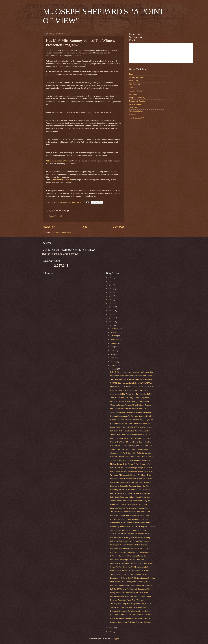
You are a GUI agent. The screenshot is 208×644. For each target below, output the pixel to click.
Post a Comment (55, 216)
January (114, 369)
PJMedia (133, 115)
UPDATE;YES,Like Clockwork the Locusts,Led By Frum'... (132, 420)
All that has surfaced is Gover (58, 161)
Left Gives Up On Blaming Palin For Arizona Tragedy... (131, 538)
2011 (111, 325)
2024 (111, 278)
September (115, 339)
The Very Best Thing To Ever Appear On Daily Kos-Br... (131, 604)
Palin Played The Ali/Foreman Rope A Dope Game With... (132, 468)
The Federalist (135, 84)
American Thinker (136, 91)
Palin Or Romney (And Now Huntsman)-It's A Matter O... (131, 372)
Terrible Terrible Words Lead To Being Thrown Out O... (131, 460)
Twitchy (132, 87)
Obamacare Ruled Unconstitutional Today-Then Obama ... (132, 376)
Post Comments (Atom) (62, 232)
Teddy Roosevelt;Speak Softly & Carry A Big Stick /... (130, 398)
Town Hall (133, 108)
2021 (111, 289)
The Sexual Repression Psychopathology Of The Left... (131, 574)
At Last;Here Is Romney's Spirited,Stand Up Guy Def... (131, 501)
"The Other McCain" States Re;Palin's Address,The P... (131, 523)
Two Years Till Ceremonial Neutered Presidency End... (131, 475)
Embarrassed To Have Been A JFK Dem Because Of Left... (132, 578)
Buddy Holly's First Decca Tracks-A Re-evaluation (129, 593)
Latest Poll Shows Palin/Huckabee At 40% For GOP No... (132, 479)
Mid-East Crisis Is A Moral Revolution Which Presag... (131, 409)
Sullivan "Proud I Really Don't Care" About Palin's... (130, 607)
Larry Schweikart (136, 104)
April (113, 358)
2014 (111, 314)
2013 (111, 318)
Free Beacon (134, 94)
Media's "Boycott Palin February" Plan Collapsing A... (130, 464)
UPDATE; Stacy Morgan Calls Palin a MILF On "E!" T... (131, 383)
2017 (111, 303)
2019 (111, 296)
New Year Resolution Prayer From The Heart (127, 600)
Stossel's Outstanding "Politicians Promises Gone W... (131, 622)
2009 (111, 632)
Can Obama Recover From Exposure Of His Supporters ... (132, 552)
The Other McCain (136, 111)
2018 (111, 300)
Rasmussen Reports (137, 101)
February (114, 365)
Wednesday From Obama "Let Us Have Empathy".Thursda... (133, 526)
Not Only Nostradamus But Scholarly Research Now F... (131, 416)
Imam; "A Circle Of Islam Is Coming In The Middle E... (131, 401)
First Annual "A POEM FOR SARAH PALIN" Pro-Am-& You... (133, 387)
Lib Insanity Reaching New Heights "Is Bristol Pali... (130, 549)
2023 (111, 281)
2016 (111, 307)
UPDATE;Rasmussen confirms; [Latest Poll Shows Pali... (132, 445)
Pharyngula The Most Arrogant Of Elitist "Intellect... (129, 545)
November (115, 332)
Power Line (133, 81)
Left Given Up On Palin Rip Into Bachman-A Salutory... (131, 431)
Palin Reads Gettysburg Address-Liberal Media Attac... (131, 497)
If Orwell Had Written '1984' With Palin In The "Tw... (130, 519)
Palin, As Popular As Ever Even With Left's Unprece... (130, 438)
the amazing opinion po (63, 180)
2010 (111, 628)
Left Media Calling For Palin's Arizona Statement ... (129, 541)
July (112, 347)
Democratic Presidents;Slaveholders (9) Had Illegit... (130, 611)
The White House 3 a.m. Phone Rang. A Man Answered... (132, 379)
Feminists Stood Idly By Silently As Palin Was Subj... (130, 508)
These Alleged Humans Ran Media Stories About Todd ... (132, 434)
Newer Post (49, 227)
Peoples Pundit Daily (137, 98)
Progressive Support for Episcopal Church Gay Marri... (131, 486)
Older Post (118, 227)
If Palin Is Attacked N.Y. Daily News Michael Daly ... (130, 556)
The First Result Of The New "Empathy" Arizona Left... (131, 512)
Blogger (116, 639)
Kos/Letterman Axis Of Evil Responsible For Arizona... (131, 571)
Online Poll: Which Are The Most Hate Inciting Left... (130, 567)
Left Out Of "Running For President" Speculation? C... (131, 589)
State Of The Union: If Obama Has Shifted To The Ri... (131, 442)
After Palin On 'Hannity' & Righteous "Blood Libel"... (130, 504)
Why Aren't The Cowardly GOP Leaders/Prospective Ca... (132, 563)
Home (84, 227)
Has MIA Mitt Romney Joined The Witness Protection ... (131, 423)
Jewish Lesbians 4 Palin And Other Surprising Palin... (130, 449)
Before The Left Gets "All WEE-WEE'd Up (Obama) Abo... (132, 427)
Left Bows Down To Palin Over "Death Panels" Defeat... (131, 596)
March (113, 362)
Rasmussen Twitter (136, 77)
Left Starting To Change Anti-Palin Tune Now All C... (130, 560)
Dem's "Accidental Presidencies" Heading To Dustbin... (131, 618)
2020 (111, 292)
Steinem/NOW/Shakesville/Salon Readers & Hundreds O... (133, 413)
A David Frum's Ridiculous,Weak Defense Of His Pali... (131, 534)
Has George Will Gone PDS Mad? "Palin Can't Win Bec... (132, 615)
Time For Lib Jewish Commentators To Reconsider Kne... (132, 530)
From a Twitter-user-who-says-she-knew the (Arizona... (131, 582)
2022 (111, 285)
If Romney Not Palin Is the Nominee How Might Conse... (132, 490)
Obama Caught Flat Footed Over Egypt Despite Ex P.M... (132, 394)
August (114, 343)
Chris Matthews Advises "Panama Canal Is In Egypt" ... (131, 390)
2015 (111, 311)
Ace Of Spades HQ (136, 118)
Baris (131, 74)
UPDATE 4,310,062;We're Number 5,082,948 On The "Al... (133, 457)
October (114, 336)
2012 (111, 322)
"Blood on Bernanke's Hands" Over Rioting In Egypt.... (131, 405)
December (115, 328)
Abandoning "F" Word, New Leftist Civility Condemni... (131, 453)
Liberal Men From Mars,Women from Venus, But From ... (132, 482)
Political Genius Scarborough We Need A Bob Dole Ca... (132, 493)
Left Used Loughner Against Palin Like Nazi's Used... (130, 515)
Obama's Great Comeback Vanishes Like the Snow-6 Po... (132, 585)
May (112, 354)
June (113, 351)
